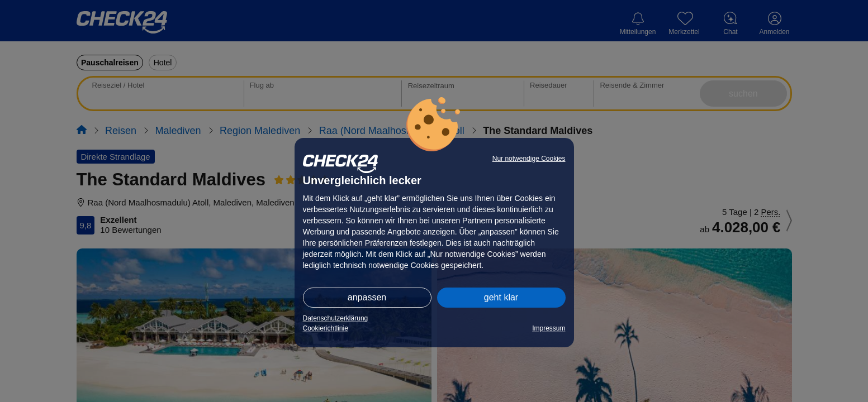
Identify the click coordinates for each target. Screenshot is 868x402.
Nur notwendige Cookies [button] (529, 159)
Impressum (549, 328)
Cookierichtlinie (326, 328)
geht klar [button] (501, 297)
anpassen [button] (367, 297)
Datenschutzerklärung (336, 318)
